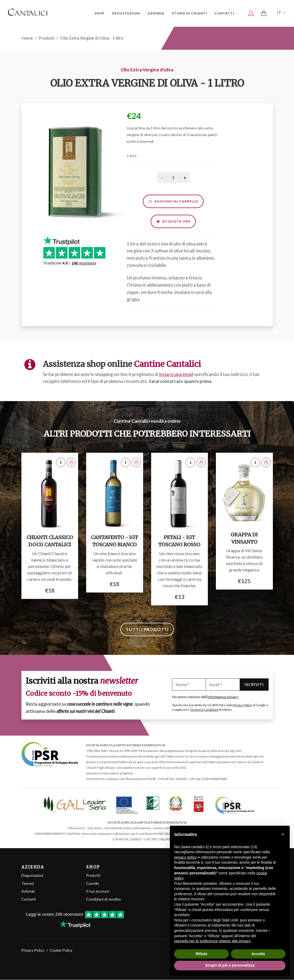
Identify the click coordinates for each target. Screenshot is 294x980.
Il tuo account (98, 891)
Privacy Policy (243, 705)
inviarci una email (176, 374)
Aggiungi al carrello (173, 201)
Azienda (28, 891)
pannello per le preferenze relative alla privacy (212, 941)
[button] (283, 834)
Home (27, 38)
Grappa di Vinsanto (244, 539)
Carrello (93, 884)
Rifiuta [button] (201, 954)
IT (282, 13)
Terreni (28, 884)
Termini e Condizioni (204, 710)
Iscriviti (254, 685)
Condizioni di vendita (103, 899)
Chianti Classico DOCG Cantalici (50, 541)
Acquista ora (173, 222)
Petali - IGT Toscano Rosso (179, 541)
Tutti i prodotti (147, 630)
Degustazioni (32, 876)
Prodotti (47, 38)
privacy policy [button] (185, 857)
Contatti (29, 899)
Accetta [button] (258, 954)
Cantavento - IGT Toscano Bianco (114, 541)
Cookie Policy (61, 950)
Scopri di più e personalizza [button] (230, 965)
